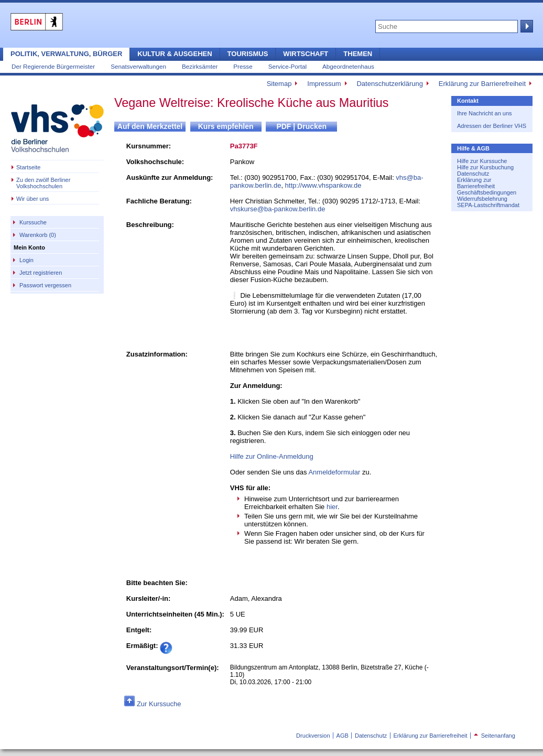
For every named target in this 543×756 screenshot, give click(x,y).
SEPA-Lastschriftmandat (488, 205)
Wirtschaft (306, 54)
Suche (526, 26)
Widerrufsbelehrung (482, 199)
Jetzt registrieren (41, 273)
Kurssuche (33, 222)
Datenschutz (473, 174)
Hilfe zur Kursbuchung (485, 167)
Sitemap (279, 84)
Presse (243, 66)
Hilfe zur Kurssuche (482, 161)
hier (332, 507)
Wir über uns (32, 199)
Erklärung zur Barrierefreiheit (482, 84)
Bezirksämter (200, 66)
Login (26, 260)
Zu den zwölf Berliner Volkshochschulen (43, 183)
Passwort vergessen (45, 285)
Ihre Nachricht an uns (485, 113)
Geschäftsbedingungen (487, 192)
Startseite (28, 167)
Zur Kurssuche (159, 704)
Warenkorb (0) (38, 235)
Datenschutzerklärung (389, 84)
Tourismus (248, 54)
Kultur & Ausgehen (175, 54)
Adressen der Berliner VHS (492, 126)
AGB (343, 736)
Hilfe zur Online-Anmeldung (272, 456)
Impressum (324, 84)
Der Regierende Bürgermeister (53, 66)
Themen (358, 54)
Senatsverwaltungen (138, 66)
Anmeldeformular (334, 472)
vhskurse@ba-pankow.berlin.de (278, 209)
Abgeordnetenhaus (348, 66)
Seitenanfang (495, 736)
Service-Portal (287, 66)
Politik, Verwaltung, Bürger (66, 54)
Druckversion (313, 736)
